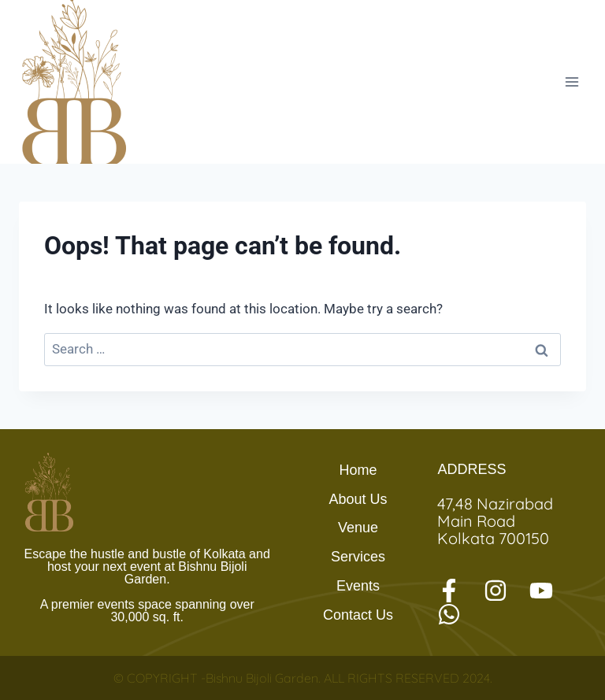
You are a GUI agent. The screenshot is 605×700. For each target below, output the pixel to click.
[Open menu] (572, 81)
